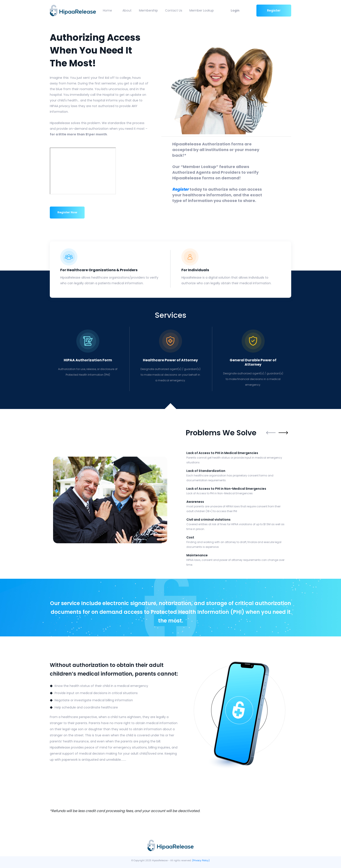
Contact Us (173, 10)
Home (107, 10)
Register (274, 10)
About (127, 10)
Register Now (67, 212)
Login (235, 10)
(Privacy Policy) (201, 860)
